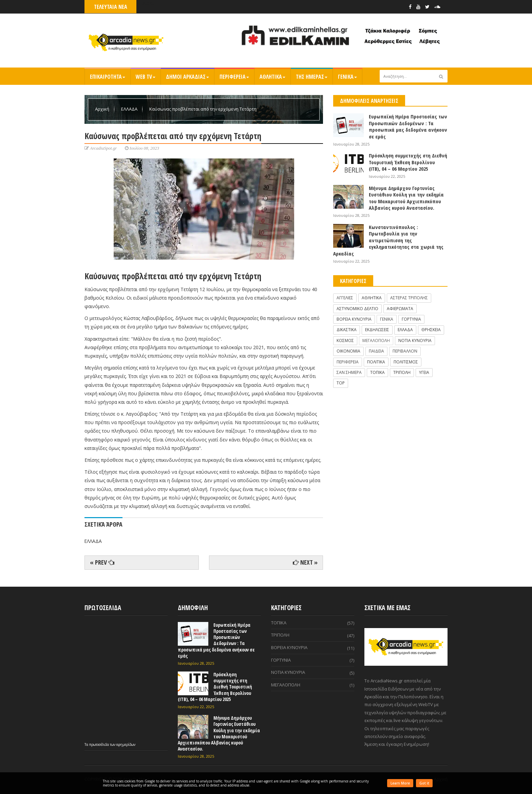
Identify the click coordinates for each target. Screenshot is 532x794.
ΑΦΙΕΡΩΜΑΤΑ (400, 309)
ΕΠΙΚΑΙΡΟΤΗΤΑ (108, 77)
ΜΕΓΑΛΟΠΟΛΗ (376, 341)
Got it (424, 783)
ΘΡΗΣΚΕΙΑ (431, 330)
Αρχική (103, 109)
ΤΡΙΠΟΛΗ (402, 372)
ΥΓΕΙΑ (424, 372)
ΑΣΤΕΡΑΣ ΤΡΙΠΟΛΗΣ (409, 298)
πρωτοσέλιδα (100, 744)
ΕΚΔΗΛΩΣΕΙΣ (377, 330)
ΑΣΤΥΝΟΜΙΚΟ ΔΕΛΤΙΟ (357, 309)
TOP (341, 383)
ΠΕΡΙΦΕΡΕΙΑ (234, 77)
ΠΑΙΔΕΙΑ (376, 351)
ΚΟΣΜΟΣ (345, 341)
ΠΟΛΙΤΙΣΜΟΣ (406, 362)
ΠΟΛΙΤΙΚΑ (376, 362)
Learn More (400, 783)
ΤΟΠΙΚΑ (377, 372)
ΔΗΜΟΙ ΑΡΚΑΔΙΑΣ (187, 77)
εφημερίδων (126, 744)
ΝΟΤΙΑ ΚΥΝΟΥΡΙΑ (415, 341)
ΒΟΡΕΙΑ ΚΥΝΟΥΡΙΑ (354, 319)
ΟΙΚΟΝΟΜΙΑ (348, 351)
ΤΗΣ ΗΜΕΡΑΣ (312, 77)
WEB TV (146, 77)
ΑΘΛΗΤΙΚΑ (272, 77)
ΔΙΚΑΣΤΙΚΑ (347, 330)
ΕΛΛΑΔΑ (130, 109)
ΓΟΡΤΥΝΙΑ (411, 319)
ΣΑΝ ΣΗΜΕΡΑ (349, 372)
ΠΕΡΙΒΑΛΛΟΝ (405, 351)
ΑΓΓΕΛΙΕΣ (345, 298)
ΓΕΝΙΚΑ (347, 77)
